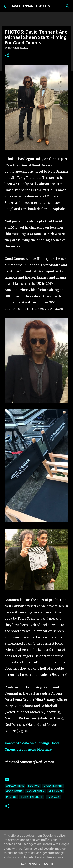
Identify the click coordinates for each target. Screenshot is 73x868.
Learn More (31, 864)
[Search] (68, 6)
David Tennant (53, 786)
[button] (7, 56)
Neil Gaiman (56, 791)
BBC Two (34, 786)
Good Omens (14, 791)
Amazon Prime (15, 786)
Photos (11, 797)
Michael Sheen (35, 791)
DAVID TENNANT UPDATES (30, 6)
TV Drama (53, 797)
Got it (49, 864)
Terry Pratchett (32, 797)
